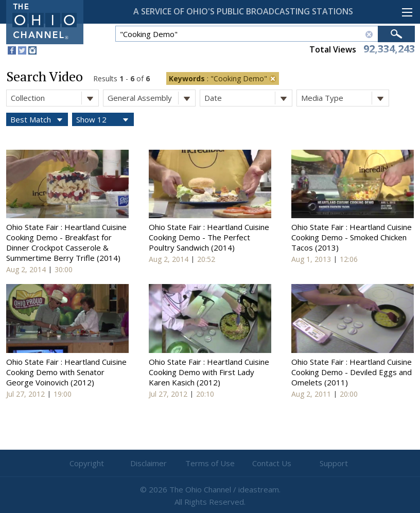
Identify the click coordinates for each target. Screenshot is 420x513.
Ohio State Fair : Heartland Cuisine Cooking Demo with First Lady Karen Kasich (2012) (209, 372)
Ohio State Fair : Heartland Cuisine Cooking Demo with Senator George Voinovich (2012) (66, 372)
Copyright (87, 463)
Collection (55, 98)
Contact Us (272, 463)
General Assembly (151, 98)
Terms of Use (210, 463)
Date (248, 98)
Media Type (345, 98)
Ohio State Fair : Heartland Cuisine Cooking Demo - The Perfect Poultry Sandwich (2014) (209, 237)
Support (334, 463)
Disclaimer (148, 463)
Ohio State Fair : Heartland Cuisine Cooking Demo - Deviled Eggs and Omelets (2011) (352, 372)
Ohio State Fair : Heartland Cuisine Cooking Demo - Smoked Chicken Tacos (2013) (352, 237)
